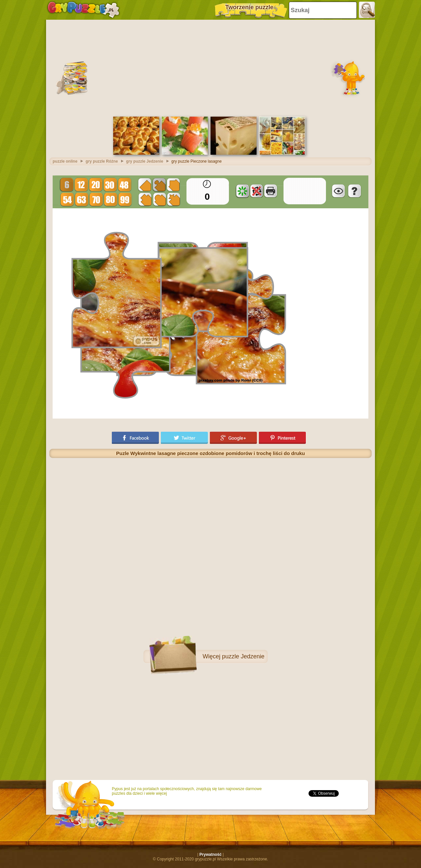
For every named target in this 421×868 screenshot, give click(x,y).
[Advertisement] (210, 67)
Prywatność (210, 855)
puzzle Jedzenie (243, 656)
